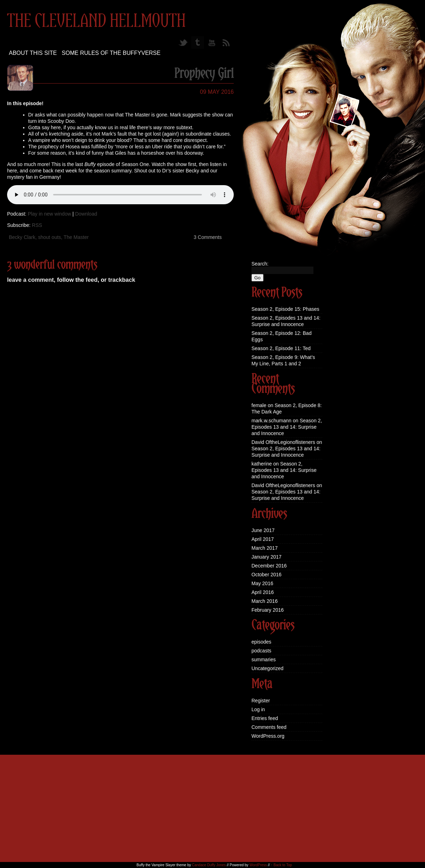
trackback (121, 280)
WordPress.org (268, 736)
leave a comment (30, 280)
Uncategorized (267, 668)
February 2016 (268, 610)
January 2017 (267, 557)
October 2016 (267, 575)
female (259, 405)
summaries (263, 659)
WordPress (258, 865)
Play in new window (49, 214)
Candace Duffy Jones (209, 865)
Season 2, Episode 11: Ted (281, 348)
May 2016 (262, 583)
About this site (33, 53)
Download (86, 214)
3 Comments (208, 237)
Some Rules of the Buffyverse (111, 53)
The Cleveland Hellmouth (96, 22)
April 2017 (263, 539)
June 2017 (263, 530)
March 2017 (265, 548)
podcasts (261, 651)
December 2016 (269, 566)
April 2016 (263, 592)
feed (92, 280)
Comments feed (269, 727)
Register (261, 701)
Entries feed (265, 718)
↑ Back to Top (282, 865)
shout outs (49, 237)
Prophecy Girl (204, 74)
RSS (37, 225)
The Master (76, 237)
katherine (262, 464)
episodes (261, 642)
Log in (258, 709)
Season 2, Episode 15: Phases (285, 309)
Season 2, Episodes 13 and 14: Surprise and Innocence (287, 427)
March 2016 (265, 601)
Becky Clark (22, 237)
